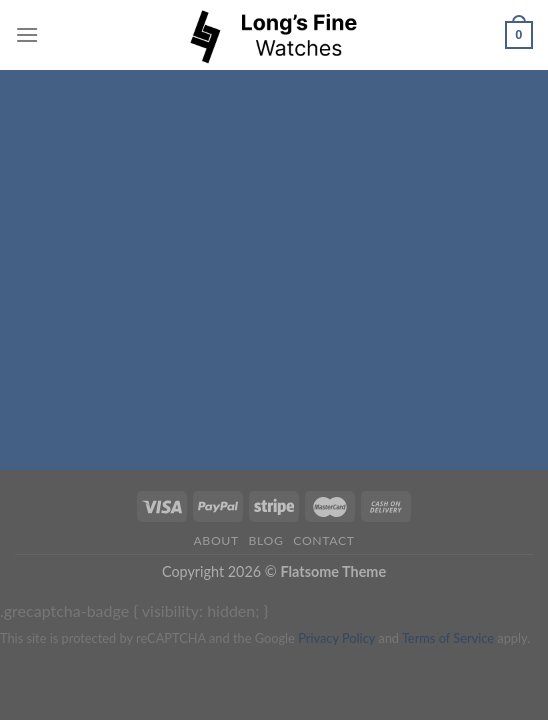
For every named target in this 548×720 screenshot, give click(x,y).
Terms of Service (448, 638)
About (215, 540)
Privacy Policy (336, 638)
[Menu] (27, 34)
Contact (323, 540)
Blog (266, 540)
